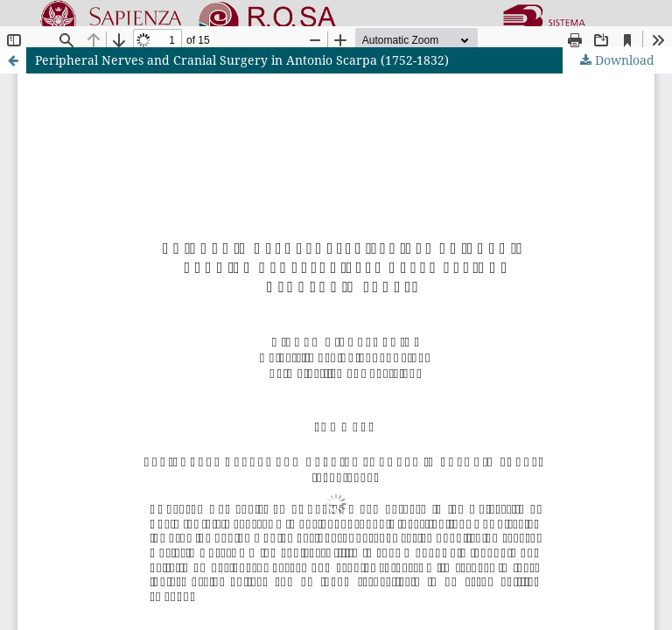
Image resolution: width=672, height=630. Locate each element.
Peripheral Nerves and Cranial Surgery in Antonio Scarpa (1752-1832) (242, 60)
